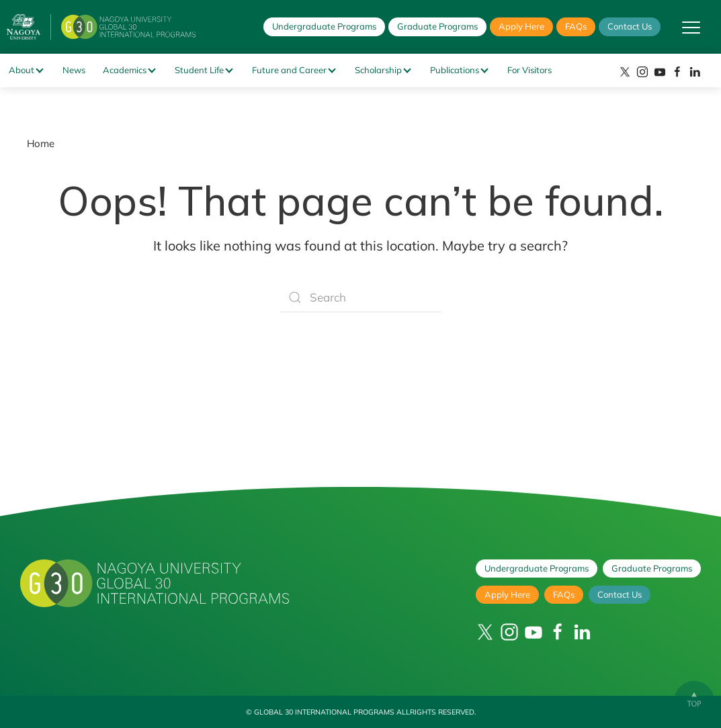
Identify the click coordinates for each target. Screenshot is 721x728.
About (22, 70)
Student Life (199, 70)
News (74, 70)
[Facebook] (677, 72)
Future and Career (289, 70)
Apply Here (521, 26)
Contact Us (630, 26)
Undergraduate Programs (324, 26)
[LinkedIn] (695, 72)
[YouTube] (660, 72)
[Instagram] (642, 72)
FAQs (576, 26)
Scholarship (378, 70)
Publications (455, 70)
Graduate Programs (437, 26)
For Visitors (529, 70)
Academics (125, 70)
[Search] (361, 298)
